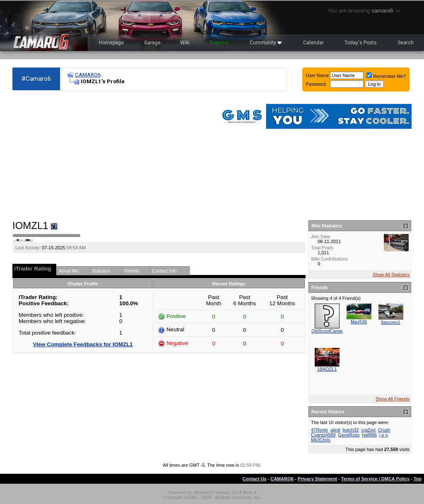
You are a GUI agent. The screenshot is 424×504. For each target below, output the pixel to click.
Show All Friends (393, 399)
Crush (384, 430)
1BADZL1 (327, 369)
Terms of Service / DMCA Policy (375, 479)
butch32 (351, 430)
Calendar (313, 43)
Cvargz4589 (323, 435)
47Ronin (319, 430)
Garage (152, 43)
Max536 (359, 322)
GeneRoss (349, 435)
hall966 (369, 435)
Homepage (111, 43)
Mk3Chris (320, 440)
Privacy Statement (317, 479)
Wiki (185, 43)
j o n (384, 435)
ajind (335, 430)
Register (219, 43)
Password (316, 84)
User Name (318, 75)
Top (418, 479)
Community (266, 43)
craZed (369, 430)
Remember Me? (386, 76)
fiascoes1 (390, 322)
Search (406, 43)
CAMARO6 (88, 75)
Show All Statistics (391, 275)
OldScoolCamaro (329, 331)
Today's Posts (361, 43)
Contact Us (254, 479)
